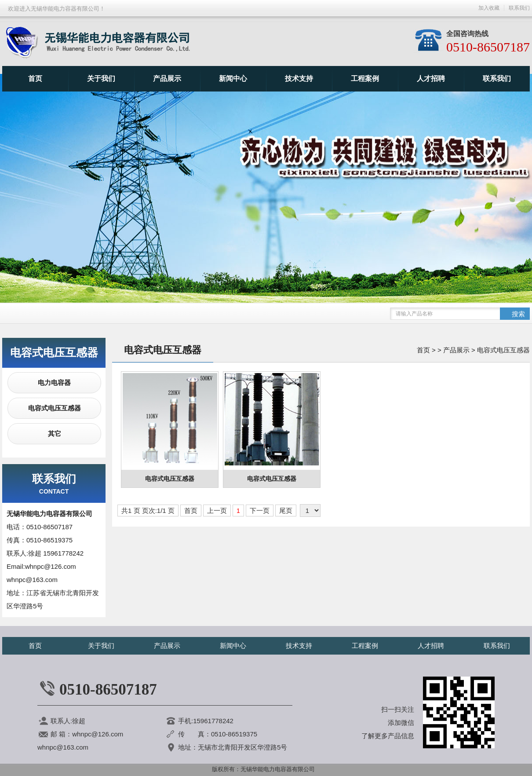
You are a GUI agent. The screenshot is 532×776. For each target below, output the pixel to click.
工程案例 (365, 79)
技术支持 (299, 79)
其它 (55, 434)
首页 (35, 79)
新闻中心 (233, 79)
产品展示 (167, 79)
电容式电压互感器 (55, 408)
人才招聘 (431, 79)
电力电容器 (54, 383)
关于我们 (101, 79)
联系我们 (497, 79)
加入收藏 (489, 8)
